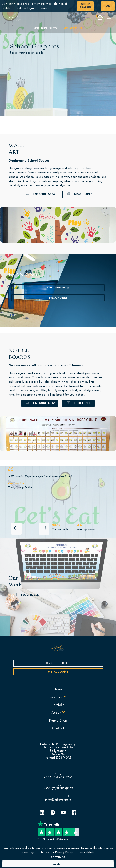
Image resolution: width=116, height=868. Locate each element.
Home (58, 689)
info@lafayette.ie (58, 800)
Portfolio (58, 705)
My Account (74, 28)
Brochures (79, 194)
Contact (58, 729)
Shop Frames (85, 6)
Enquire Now (40, 194)
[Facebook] (74, 813)
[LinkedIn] (42, 813)
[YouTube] (63, 813)
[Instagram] (53, 813)
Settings (58, 858)
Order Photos (45, 28)
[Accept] (58, 864)
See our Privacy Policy (59, 852)
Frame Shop (58, 721)
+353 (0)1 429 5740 (58, 778)
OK (108, 6)
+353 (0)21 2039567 (58, 789)
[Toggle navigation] (109, 18)
